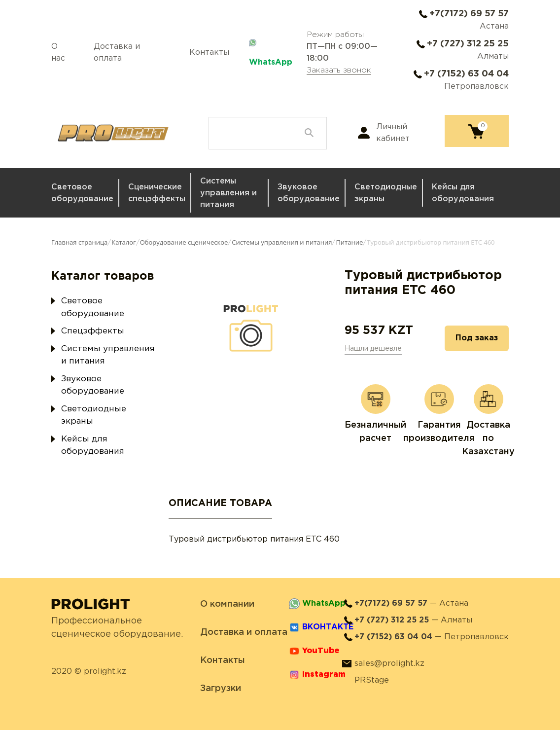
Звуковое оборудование (309, 193)
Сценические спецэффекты (157, 193)
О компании (227, 604)
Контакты (209, 53)
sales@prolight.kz (389, 664)
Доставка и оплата (117, 53)
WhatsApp (271, 62)
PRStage (372, 680)
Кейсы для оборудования (463, 193)
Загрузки (221, 689)
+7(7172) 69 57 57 (469, 14)
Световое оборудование (82, 193)
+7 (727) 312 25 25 (468, 44)
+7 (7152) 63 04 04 (466, 74)
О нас (58, 53)
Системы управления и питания (228, 193)
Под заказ (477, 338)
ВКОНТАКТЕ (328, 627)
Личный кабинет (393, 133)
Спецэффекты (93, 331)
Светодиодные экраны (386, 193)
